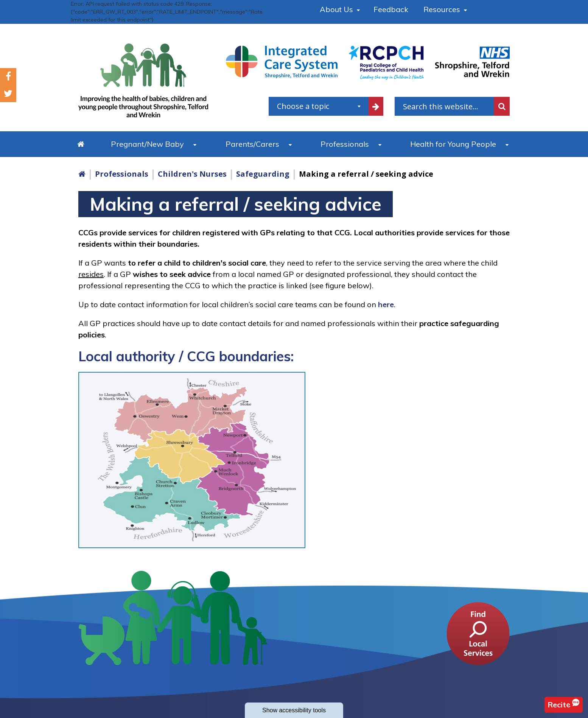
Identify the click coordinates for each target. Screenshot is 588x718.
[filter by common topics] (376, 106)
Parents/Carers (252, 144)
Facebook (8, 77)
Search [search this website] (502, 106)
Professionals (345, 144)
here (386, 304)
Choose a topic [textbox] (303, 106)
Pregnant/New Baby (147, 144)
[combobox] (319, 106)
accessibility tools (294, 710)
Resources (442, 9)
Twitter (8, 94)
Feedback (391, 9)
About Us (336, 9)
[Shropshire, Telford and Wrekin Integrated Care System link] (282, 62)
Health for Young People (453, 144)
